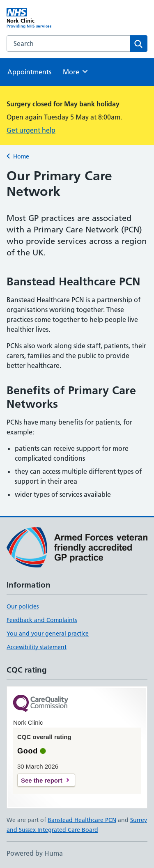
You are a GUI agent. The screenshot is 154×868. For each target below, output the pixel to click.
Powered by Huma (35, 853)
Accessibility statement (37, 647)
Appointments (29, 72)
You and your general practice (48, 634)
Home (21, 156)
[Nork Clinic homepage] (42, 18)
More (76, 71)
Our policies (23, 606)
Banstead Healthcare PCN (82, 820)
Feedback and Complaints (42, 620)
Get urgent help (31, 130)
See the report (42, 780)
